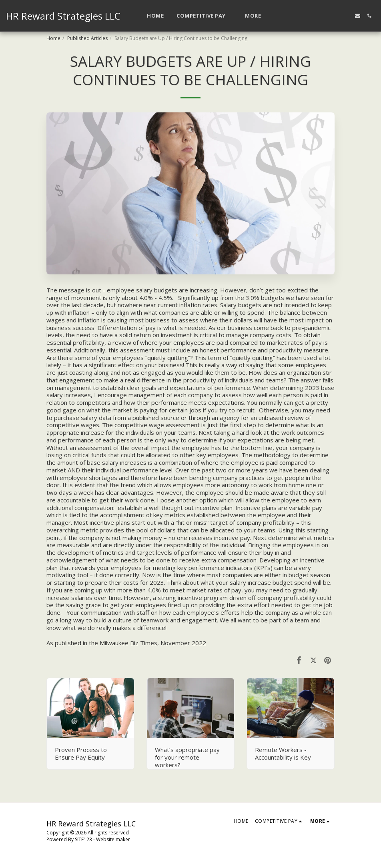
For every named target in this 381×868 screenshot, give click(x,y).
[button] (204, 16)
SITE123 (83, 839)
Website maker (113, 839)
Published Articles (87, 38)
